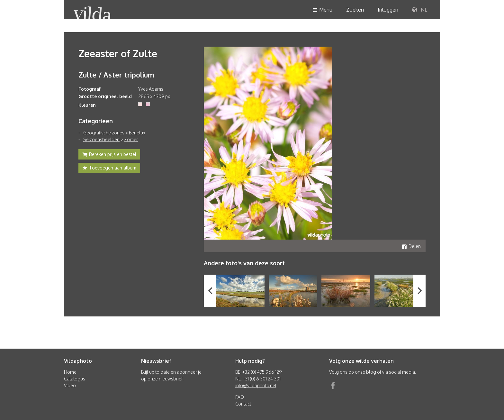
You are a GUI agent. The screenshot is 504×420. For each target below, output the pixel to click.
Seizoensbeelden (101, 139)
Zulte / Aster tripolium (116, 75)
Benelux (137, 133)
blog (371, 372)
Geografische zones (104, 133)
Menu (322, 10)
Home (70, 372)
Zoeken (355, 10)
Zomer (131, 139)
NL (420, 10)
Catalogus (75, 379)
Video (70, 385)
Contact (243, 404)
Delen (411, 246)
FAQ (240, 397)
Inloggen (388, 10)
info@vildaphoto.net (256, 385)
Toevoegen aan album (109, 169)
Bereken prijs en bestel (109, 155)
